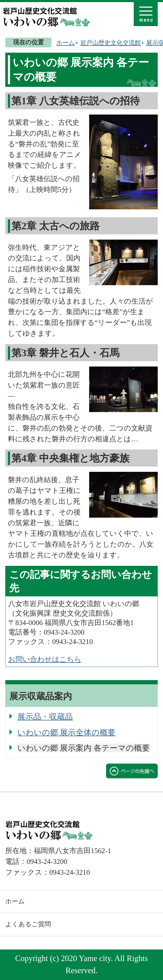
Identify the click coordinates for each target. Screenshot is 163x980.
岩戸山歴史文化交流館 (111, 43)
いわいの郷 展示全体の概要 (66, 732)
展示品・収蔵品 (45, 717)
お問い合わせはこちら (45, 659)
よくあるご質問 (28, 924)
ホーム (66, 43)
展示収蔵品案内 (41, 696)
